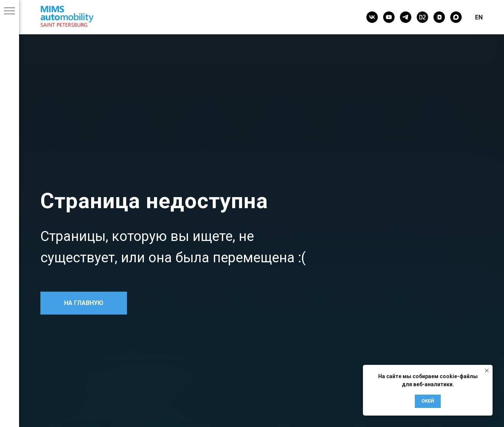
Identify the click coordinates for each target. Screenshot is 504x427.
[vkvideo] (439, 17)
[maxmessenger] (456, 17)
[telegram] (406, 17)
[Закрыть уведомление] (487, 371)
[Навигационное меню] (10, 11)
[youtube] (389, 17)
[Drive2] (422, 17)
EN (479, 17)
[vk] (372, 17)
